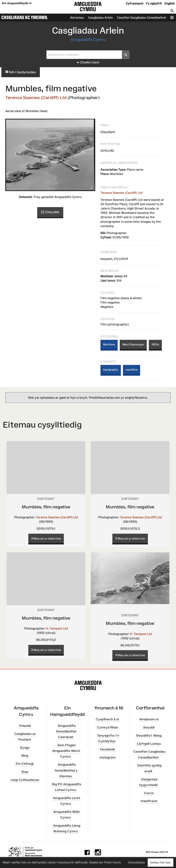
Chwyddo (50, 212)
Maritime (109, 344)
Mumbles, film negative (46, 507)
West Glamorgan (133, 344)
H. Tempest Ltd (57, 628)
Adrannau (77, 18)
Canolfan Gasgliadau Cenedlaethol (141, 18)
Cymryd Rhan (107, 727)
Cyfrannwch (135, 3)
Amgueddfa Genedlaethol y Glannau (66, 770)
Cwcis (149, 793)
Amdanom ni (149, 719)
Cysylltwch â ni (107, 719)
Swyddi (149, 727)
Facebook (108, 749)
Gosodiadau (137, 862)
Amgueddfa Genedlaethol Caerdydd (66, 731)
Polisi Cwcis (112, 862)
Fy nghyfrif (154, 3)
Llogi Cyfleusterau (25, 780)
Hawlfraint (149, 801)
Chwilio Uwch (88, 62)
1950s (155, 344)
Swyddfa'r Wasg (149, 735)
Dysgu (25, 747)
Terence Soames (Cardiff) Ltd (36, 98)
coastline (132, 370)
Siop (25, 772)
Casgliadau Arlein (100, 18)
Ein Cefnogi (25, 764)
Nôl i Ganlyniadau (21, 72)
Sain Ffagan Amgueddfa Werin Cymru (66, 751)
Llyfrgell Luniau (149, 743)
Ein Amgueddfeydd (17, 3)
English (170, 3)
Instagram (108, 757)
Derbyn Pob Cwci (161, 862)
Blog (25, 755)
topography (111, 370)
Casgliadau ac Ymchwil (25, 17)
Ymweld (25, 725)
